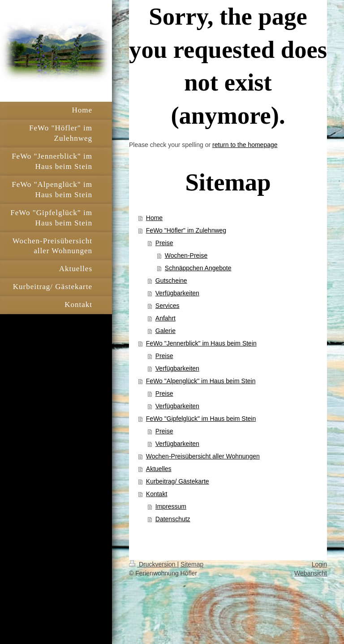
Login (319, 564)
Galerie (166, 331)
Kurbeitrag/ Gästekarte (178, 481)
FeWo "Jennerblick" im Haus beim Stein (201, 343)
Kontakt (157, 494)
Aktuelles (159, 469)
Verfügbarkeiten (177, 293)
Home (154, 218)
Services (168, 306)
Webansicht (311, 573)
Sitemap (192, 564)
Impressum (171, 506)
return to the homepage (245, 145)
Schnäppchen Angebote (198, 268)
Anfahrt (166, 318)
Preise (164, 243)
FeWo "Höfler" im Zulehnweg (186, 230)
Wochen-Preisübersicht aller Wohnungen (203, 456)
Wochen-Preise (186, 255)
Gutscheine (171, 281)
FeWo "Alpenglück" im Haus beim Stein (201, 381)
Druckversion (153, 564)
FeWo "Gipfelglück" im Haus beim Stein (201, 419)
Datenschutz (173, 519)
